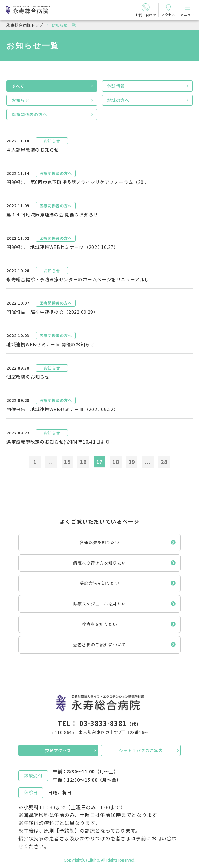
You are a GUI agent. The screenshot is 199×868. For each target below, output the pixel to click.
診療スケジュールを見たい (100, 604)
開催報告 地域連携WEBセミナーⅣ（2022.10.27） (62, 247)
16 (83, 462)
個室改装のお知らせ (28, 377)
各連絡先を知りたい (100, 542)
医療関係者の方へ (29, 114)
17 (99, 462)
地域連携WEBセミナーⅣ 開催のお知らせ (51, 344)
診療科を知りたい (99, 624)
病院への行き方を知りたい (99, 563)
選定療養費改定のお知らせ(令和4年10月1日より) (59, 442)
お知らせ (21, 100)
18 (116, 462)
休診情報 (116, 86)
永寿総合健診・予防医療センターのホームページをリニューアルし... (80, 279)
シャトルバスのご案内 (141, 750)
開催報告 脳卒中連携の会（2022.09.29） (52, 312)
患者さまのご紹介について (99, 645)
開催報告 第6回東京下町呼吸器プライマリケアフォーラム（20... (77, 182)
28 (164, 462)
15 (67, 462)
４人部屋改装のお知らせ (33, 150)
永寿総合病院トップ (25, 25)
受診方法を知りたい (100, 583)
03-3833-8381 (103, 723)
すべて (18, 86)
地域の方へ (118, 100)
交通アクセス (58, 750)
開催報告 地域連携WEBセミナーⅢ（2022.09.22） (62, 409)
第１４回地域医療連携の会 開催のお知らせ (52, 214)
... (51, 462)
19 (132, 462)
